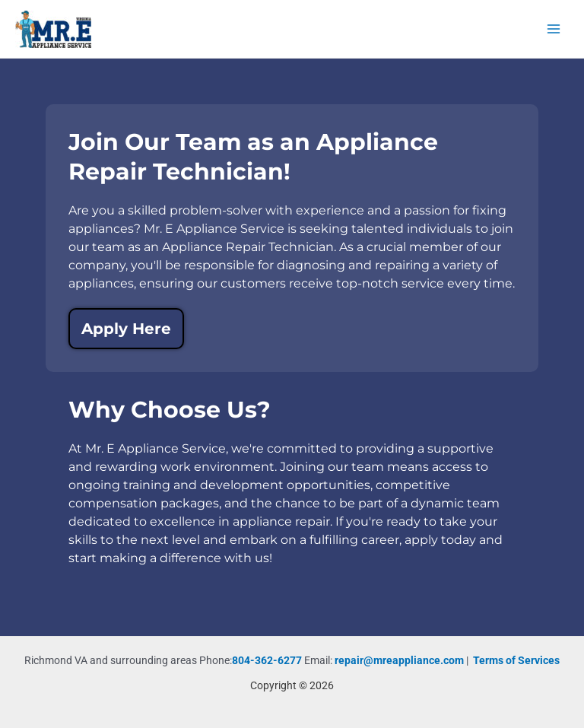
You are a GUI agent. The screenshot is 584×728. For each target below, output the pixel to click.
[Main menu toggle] (554, 29)
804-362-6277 (267, 660)
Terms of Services (516, 660)
